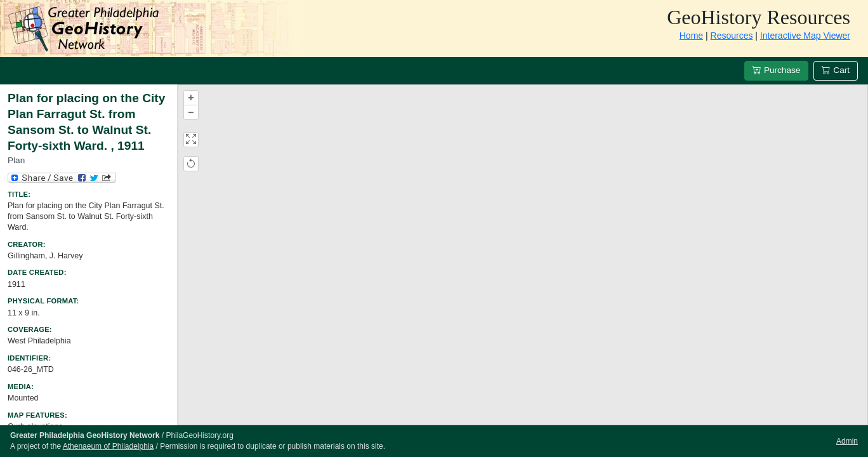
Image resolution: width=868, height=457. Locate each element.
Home (691, 36)
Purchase (776, 70)
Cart (836, 70)
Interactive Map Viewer (805, 36)
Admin (847, 441)
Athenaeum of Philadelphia (108, 446)
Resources (732, 36)
